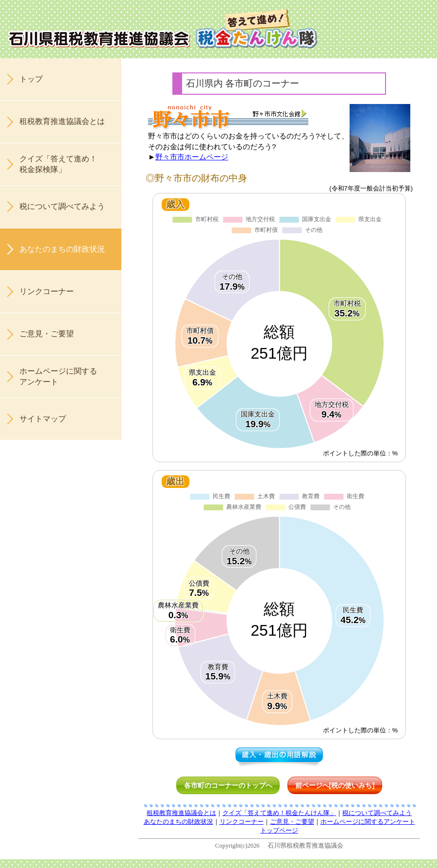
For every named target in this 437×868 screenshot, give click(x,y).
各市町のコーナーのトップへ (228, 785)
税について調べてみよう (62, 206)
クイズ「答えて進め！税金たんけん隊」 (279, 813)
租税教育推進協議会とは (62, 121)
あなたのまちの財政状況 (62, 249)
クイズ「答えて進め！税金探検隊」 (58, 164)
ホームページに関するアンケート (58, 376)
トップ (31, 79)
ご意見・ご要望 (47, 334)
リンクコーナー (47, 291)
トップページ (279, 831)
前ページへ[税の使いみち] (335, 785)
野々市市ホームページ (192, 157)
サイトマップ (43, 419)
